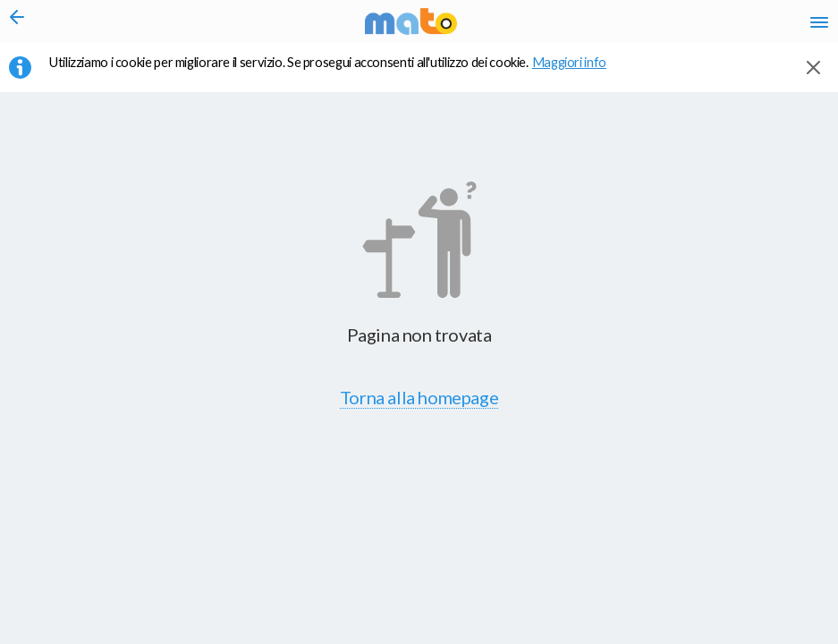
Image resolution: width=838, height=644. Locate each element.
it (563, 27)
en (595, 27)
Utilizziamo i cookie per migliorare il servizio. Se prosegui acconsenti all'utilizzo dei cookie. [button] (339, 72)
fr (630, 27)
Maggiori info (579, 72)
